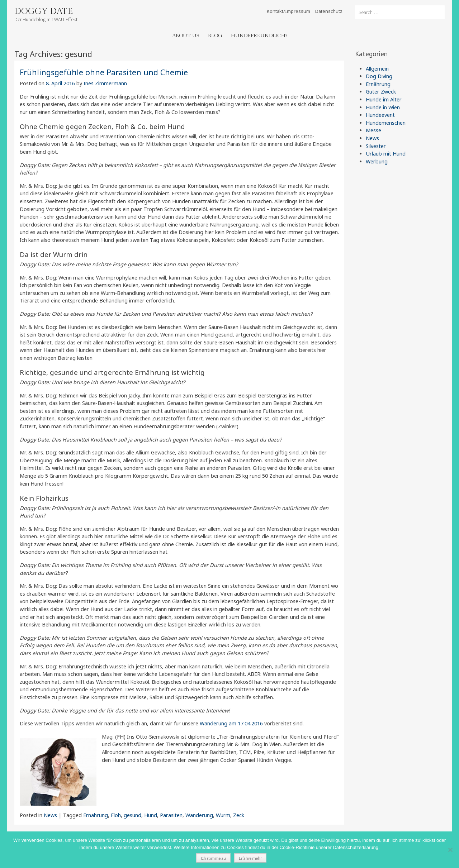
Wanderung (199, 815)
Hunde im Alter (384, 99)
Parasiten (171, 815)
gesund (133, 815)
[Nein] (450, 850)
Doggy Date (44, 11)
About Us (186, 36)
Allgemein (377, 69)
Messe (373, 130)
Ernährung (96, 815)
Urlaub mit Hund (386, 154)
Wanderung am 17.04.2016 (232, 723)
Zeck (239, 815)
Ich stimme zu (213, 858)
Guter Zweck (381, 92)
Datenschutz (329, 11)
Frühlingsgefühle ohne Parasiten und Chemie (104, 72)
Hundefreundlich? (259, 36)
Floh (116, 815)
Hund (151, 815)
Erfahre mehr (250, 858)
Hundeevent (380, 115)
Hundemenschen (386, 123)
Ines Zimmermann (105, 83)
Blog (215, 36)
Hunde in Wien (383, 107)
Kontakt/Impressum (288, 11)
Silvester (376, 146)
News (50, 815)
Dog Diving (379, 76)
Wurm (223, 815)
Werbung (377, 161)
